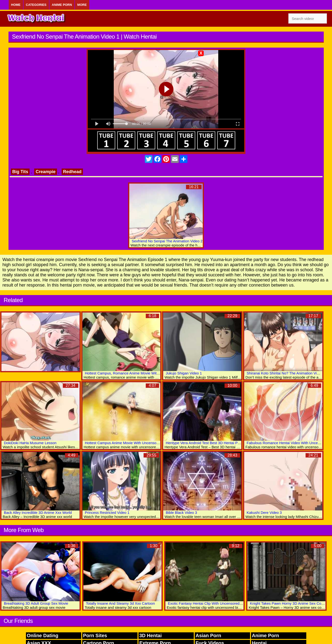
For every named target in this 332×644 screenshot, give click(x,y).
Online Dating (43, 636)
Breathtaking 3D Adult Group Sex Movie (36, 603)
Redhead (72, 172)
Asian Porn (209, 636)
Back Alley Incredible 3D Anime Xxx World (38, 513)
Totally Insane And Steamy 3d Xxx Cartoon (120, 603)
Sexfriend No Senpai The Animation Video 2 (167, 241)
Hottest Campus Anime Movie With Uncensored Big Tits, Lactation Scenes (145, 443)
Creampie (46, 172)
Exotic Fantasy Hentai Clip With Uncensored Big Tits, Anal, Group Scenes (227, 603)
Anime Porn (62, 5)
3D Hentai (151, 636)
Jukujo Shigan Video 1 (184, 373)
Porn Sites (95, 636)
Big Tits (20, 172)
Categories (36, 5)
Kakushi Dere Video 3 (264, 513)
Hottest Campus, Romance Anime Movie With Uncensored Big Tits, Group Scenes (151, 373)
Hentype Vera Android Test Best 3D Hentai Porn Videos (210, 443)
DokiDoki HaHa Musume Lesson (30, 443)
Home (16, 5)
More (82, 5)
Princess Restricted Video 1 (107, 513)
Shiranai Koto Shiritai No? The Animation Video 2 (286, 373)
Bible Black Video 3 (181, 513)
